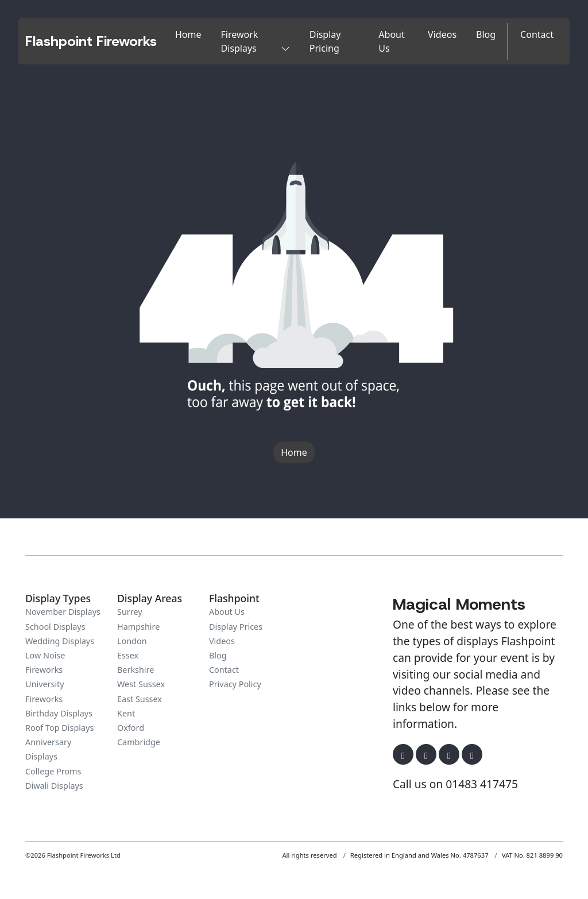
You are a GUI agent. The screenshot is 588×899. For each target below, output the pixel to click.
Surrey (130, 612)
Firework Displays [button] (256, 41)
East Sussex (140, 699)
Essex (128, 655)
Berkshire (136, 670)
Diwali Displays (54, 786)
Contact (537, 34)
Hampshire (138, 627)
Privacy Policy (235, 684)
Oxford (131, 728)
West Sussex (141, 684)
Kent (126, 713)
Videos (442, 34)
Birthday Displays (59, 713)
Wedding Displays (60, 641)
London (132, 641)
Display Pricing (325, 41)
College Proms (53, 771)
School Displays (55, 627)
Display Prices (236, 627)
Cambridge (139, 742)
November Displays (63, 612)
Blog (486, 34)
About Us (391, 41)
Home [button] (294, 452)
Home (188, 34)
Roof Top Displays (59, 728)
